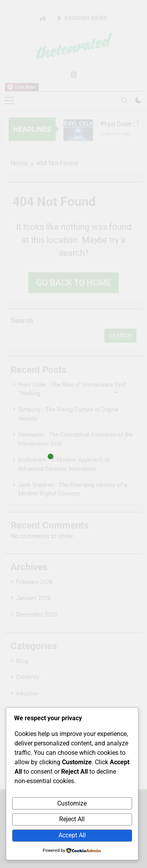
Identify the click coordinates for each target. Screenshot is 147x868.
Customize (72, 803)
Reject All (72, 819)
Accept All (72, 835)
